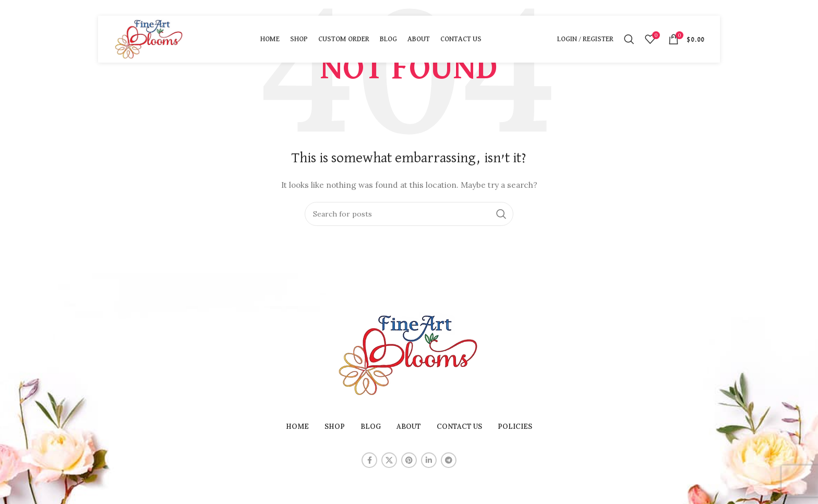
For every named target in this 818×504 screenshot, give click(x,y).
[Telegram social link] (449, 460)
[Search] (629, 39)
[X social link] (389, 460)
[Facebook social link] (369, 460)
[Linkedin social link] (429, 460)
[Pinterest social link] (409, 460)
